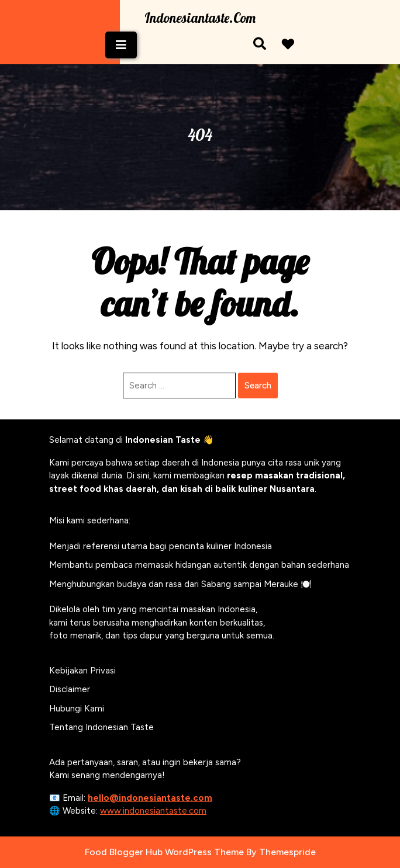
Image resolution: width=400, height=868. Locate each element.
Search (258, 386)
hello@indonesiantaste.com (150, 798)
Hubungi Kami (77, 709)
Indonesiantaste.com (200, 18)
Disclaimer (70, 689)
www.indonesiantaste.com (153, 811)
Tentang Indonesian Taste (101, 727)
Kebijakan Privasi (82, 671)
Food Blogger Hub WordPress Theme (164, 852)
